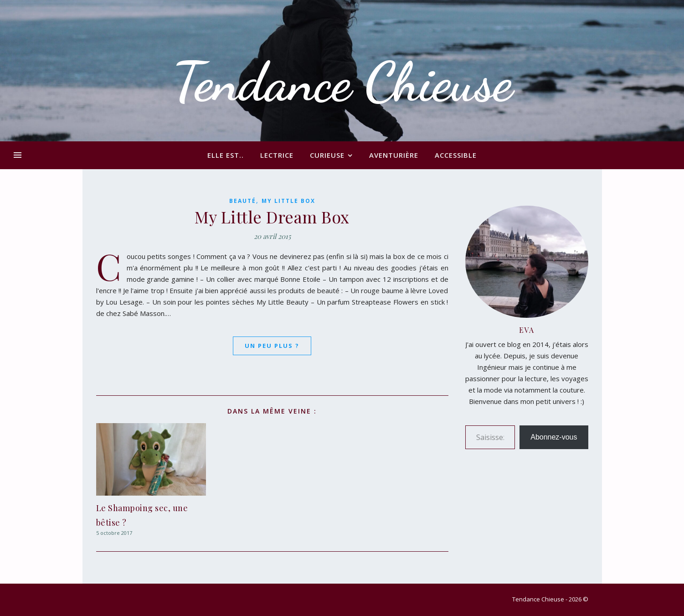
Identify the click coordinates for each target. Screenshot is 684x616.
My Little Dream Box (272, 217)
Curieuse (327, 155)
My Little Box (288, 201)
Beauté (243, 201)
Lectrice (277, 155)
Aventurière (394, 155)
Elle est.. (226, 155)
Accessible (456, 155)
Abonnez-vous (554, 437)
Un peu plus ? (272, 346)
